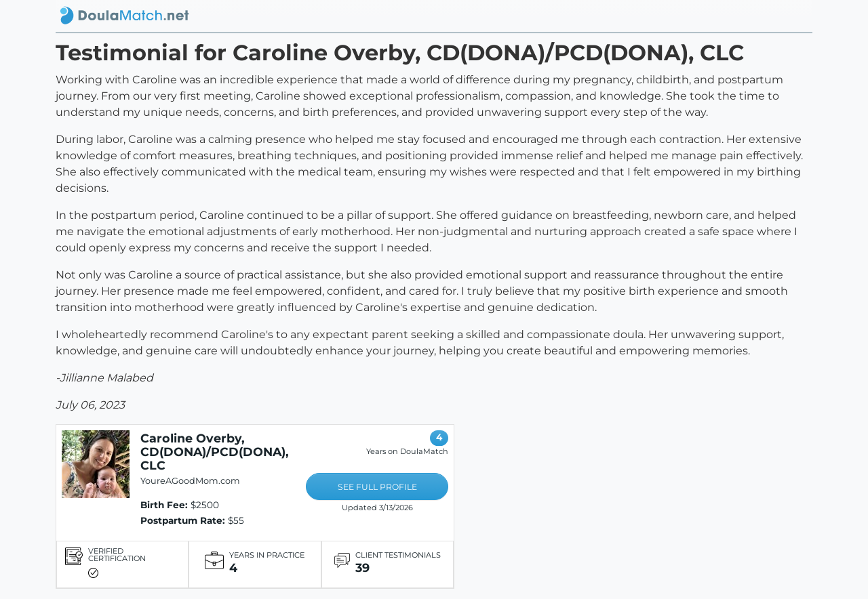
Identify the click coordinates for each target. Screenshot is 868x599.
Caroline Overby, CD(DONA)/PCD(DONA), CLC (215, 452)
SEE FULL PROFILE (377, 487)
